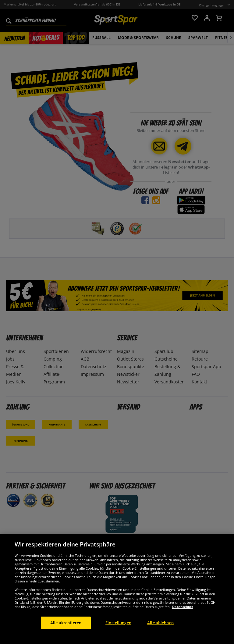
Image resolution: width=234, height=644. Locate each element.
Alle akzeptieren (66, 626)
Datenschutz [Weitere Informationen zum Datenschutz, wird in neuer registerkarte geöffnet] (183, 610)
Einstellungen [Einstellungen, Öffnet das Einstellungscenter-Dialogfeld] (118, 626)
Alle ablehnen (160, 626)
